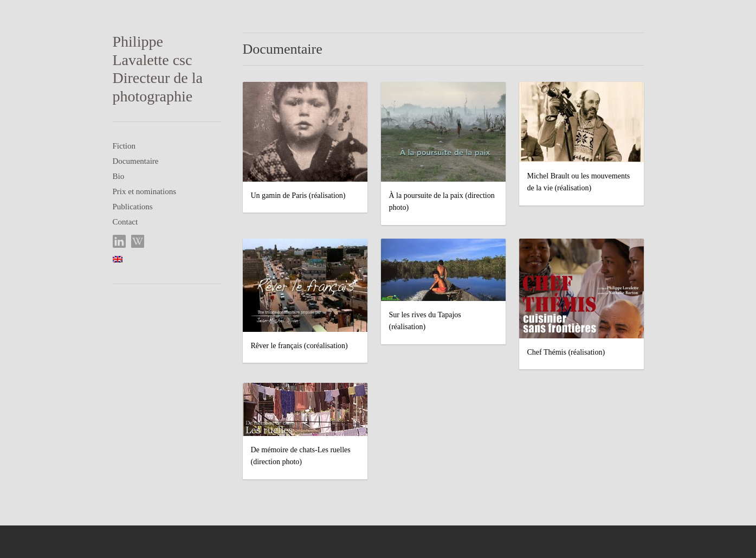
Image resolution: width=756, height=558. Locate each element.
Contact (125, 222)
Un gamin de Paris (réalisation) (298, 195)
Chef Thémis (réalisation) (566, 352)
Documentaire (136, 161)
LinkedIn (119, 242)
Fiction (124, 146)
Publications (133, 207)
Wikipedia (138, 242)
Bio (119, 176)
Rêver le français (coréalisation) (299, 346)
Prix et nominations (145, 191)
